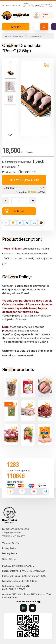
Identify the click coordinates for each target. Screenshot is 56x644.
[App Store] (33, 608)
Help (36, 5)
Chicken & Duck (34, 36)
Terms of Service (11, 543)
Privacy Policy (9, 548)
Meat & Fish (19, 36)
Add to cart (14, 211)
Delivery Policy (10, 553)
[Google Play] (24, 608)
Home (8, 36)
